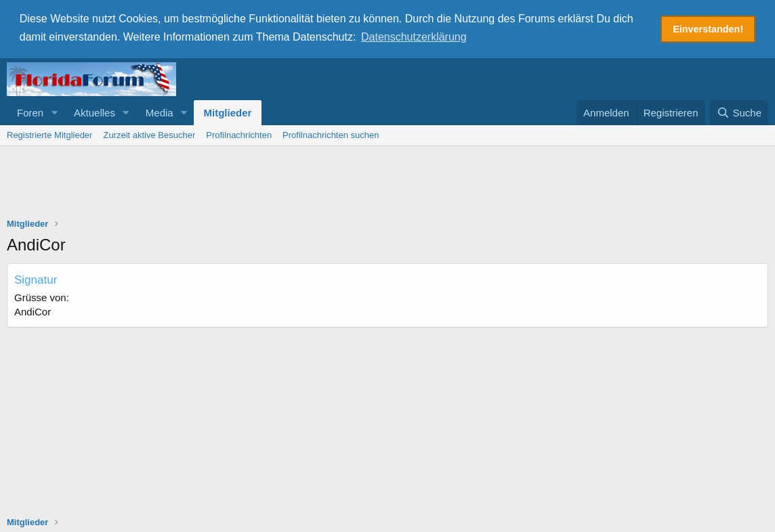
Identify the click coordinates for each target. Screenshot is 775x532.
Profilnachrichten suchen (331, 134)
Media (160, 111)
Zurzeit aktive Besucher (149, 134)
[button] (54, 111)
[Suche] (739, 111)
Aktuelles (95, 111)
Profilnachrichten (239, 134)
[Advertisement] (387, 182)
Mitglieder (228, 111)
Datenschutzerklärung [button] (414, 37)
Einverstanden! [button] (708, 29)
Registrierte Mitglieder (49, 134)
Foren (30, 111)
